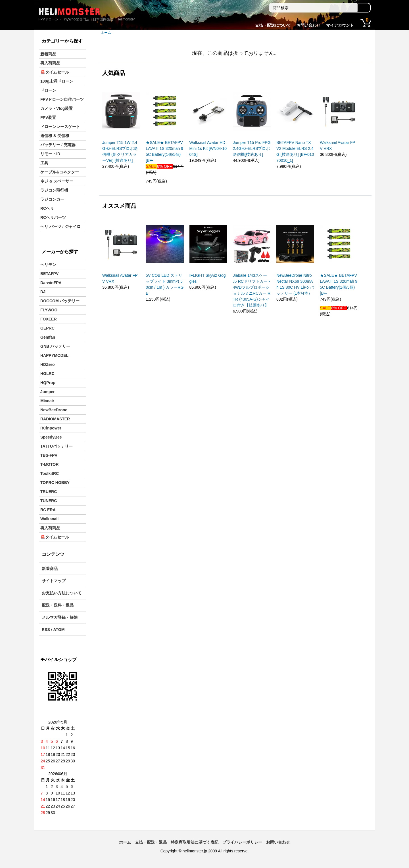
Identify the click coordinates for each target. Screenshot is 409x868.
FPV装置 (48, 118)
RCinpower (51, 428)
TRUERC (49, 492)
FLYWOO (49, 310)
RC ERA (48, 510)
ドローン (48, 90)
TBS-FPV (49, 455)
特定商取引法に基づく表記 (195, 842)
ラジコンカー (52, 199)
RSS (46, 630)
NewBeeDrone (54, 410)
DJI (43, 292)
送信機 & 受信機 (55, 136)
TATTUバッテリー (57, 446)
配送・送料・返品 (58, 605)
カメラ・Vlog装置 (57, 108)
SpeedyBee (51, 437)
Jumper (48, 392)
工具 (44, 163)
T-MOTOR (49, 464)
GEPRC (47, 328)
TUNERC (49, 501)
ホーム (106, 33)
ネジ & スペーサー (57, 181)
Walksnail (49, 519)
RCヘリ (47, 208)
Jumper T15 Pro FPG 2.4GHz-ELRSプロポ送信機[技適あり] (252, 148)
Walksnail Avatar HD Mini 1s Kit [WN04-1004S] (208, 148)
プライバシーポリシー (242, 842)
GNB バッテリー (55, 346)
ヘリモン (48, 265)
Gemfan (48, 337)
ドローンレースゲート (60, 127)
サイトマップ (54, 581)
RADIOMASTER (55, 419)
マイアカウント (340, 25)
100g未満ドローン (57, 81)
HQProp (48, 383)
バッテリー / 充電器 (58, 145)
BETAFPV (49, 274)
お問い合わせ (308, 25)
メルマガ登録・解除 (60, 617)
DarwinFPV (51, 283)
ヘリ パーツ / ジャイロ (60, 227)
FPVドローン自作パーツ (62, 99)
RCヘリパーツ (53, 217)
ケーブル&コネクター (60, 172)
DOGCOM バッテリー (60, 301)
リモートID (50, 154)
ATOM (59, 630)
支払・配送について (273, 25)
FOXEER (49, 319)
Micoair (47, 401)
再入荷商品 (50, 63)
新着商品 (48, 54)
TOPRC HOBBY (55, 483)
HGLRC (47, 374)
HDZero (48, 364)
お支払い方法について (62, 593)
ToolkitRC (50, 473)
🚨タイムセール (55, 72)
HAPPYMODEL (54, 355)
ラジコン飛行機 (54, 190)
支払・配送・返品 (151, 842)
